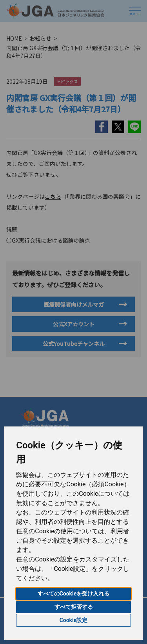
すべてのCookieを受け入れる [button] (74, 594)
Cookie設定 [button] (74, 620)
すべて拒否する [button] (74, 607)
